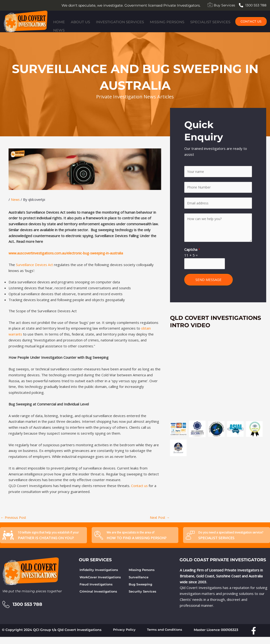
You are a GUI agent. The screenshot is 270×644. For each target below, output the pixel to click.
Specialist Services (198, 27)
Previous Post (14, 523)
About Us (76, 27)
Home (57, 27)
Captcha (192, 257)
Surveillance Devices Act (36, 271)
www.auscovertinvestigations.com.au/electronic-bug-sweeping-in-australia (70, 259)
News (227, 27)
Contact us (140, 492)
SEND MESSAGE (208, 288)
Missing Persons (157, 27)
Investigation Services (113, 27)
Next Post (159, 523)
